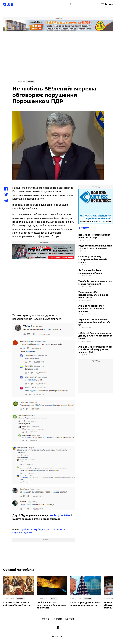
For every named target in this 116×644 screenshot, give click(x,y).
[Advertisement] (58, 55)
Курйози (28, 533)
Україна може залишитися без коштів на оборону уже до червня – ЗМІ (95, 350)
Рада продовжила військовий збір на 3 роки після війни (95, 247)
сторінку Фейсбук (59, 515)
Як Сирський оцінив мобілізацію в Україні (90, 272)
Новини (31, 81)
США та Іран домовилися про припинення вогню (85, 604)
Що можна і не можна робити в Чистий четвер (95, 236)
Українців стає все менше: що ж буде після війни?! (95, 283)
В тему (84, 228)
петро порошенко (56, 529)
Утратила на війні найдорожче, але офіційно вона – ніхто (93, 295)
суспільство (27, 529)
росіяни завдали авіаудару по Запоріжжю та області (51, 605)
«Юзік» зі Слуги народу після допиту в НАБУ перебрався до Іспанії (95, 336)
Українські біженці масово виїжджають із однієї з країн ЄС (94, 322)
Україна (38, 529)
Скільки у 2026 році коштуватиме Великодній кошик (93, 259)
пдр (44, 529)
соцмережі (18, 533)
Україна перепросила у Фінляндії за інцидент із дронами (92, 309)
